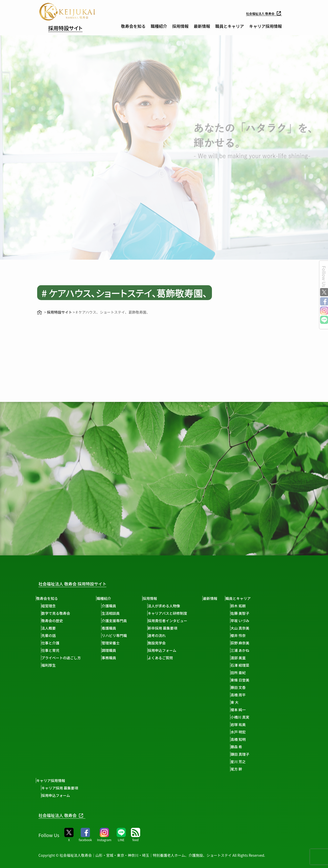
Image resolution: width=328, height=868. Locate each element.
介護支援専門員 (119, 621)
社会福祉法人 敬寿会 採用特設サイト (81, 583)
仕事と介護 (53, 643)
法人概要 (51, 628)
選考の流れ (163, 635)
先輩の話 (51, 635)
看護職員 (113, 628)
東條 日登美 (252, 680)
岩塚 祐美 (250, 724)
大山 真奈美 (252, 628)
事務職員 (113, 658)
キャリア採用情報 (265, 26)
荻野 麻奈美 (252, 643)
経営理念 (51, 606)
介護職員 (113, 606)
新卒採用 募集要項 (169, 628)
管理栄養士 (115, 643)
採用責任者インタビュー (174, 621)
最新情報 (202, 26)
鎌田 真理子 (252, 754)
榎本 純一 (250, 710)
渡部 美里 (250, 658)
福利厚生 (51, 665)
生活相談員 (115, 613)
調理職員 (113, 650)
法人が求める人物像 (170, 606)
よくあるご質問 (167, 658)
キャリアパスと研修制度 (174, 613)
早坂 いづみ (252, 621)
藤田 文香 (250, 687)
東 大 (246, 702)
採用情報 (180, 26)
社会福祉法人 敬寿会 (262, 13)
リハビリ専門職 (119, 635)
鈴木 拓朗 (250, 606)
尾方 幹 (248, 769)
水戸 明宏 (250, 732)
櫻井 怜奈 (250, 635)
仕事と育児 (53, 650)
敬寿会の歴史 (54, 621)
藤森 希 (248, 747)
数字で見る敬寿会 (58, 613)
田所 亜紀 (250, 673)
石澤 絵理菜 (252, 665)
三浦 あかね (252, 650)
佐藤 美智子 (252, 613)
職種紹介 (159, 26)
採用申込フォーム (169, 650)
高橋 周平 (250, 695)
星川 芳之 (250, 762)
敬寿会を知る (133, 26)
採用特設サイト (72, 27)
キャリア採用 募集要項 (62, 788)
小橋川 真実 (252, 717)
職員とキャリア (230, 26)
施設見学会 (163, 643)
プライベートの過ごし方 (63, 658)
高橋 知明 (250, 739)
